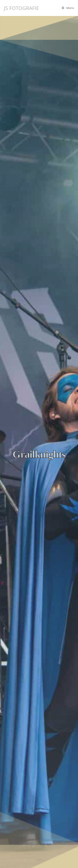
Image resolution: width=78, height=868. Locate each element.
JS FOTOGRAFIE (22, 8)
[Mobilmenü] (68, 8)
